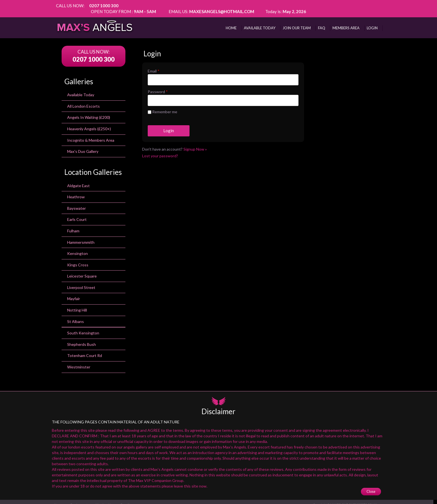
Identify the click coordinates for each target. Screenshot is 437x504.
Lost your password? (160, 150)
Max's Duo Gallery (83, 146)
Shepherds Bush (82, 339)
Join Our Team (297, 22)
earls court (77, 214)
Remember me (162, 107)
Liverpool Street (81, 282)
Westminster (79, 362)
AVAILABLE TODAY (260, 22)
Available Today (81, 90)
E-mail (129, 499)
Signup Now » (195, 144)
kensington (77, 248)
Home (231, 22)
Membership (108, 499)
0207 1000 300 (104, 6)
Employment (82, 499)
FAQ (322, 22)
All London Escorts (83, 101)
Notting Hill (77, 305)
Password (158, 86)
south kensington (83, 328)
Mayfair (74, 294)
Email (154, 65)
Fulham (73, 226)
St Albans (76, 316)
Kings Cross (78, 260)
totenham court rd (85, 350)
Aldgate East (78, 181)
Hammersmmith (81, 237)
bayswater (77, 203)
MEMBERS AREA (346, 22)
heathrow (76, 192)
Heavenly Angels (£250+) (89, 124)
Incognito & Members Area (91, 135)
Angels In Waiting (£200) (89, 112)
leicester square (82, 271)
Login (372, 22)
